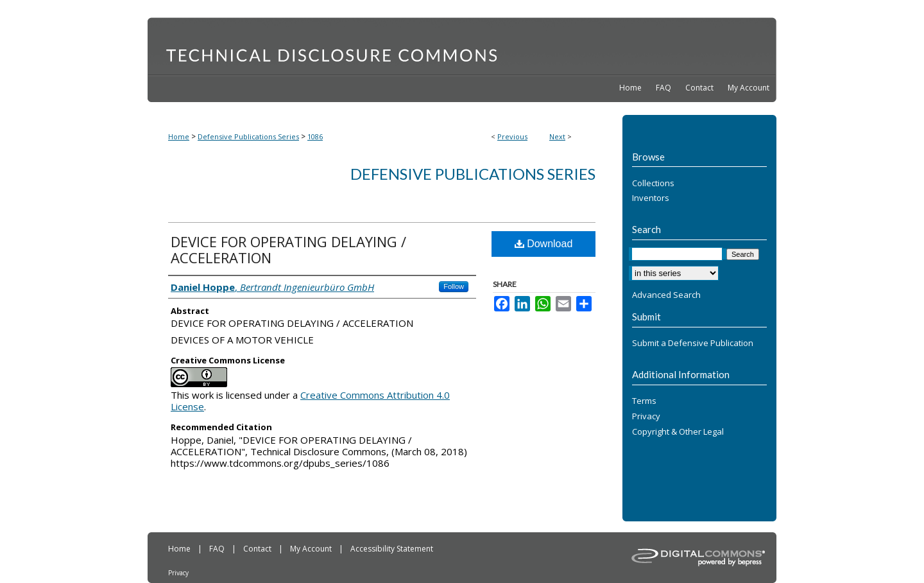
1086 (315, 136)
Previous (512, 136)
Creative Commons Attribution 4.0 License (310, 401)
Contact (258, 549)
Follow (454, 286)
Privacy (646, 417)
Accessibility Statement (392, 549)
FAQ (218, 549)
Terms (644, 401)
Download (544, 244)
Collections (653, 184)
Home (179, 136)
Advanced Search (666, 295)
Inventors (651, 198)
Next (557, 136)
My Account (312, 549)
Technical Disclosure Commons (462, 46)
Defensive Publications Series (248, 136)
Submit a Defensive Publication (693, 344)
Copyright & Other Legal (678, 432)
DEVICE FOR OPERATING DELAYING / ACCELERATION (288, 249)
